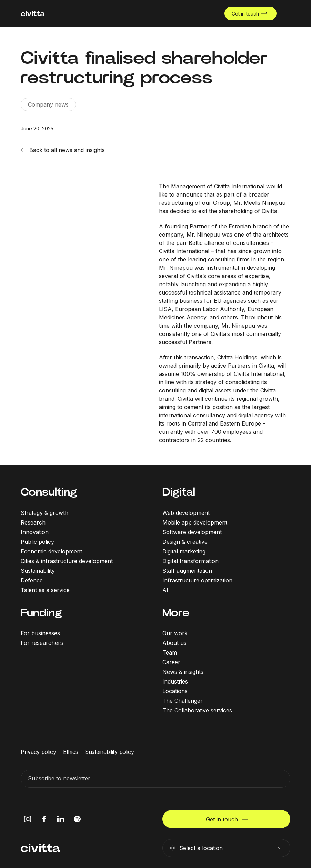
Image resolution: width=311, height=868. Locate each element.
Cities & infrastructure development (67, 561)
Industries (175, 681)
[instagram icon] (28, 819)
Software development (192, 532)
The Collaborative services (197, 710)
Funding (41, 613)
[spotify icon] (77, 819)
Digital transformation (190, 561)
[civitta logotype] (33, 14)
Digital (179, 492)
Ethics (71, 752)
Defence (32, 580)
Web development (186, 513)
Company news (48, 104)
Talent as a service (45, 590)
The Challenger (183, 701)
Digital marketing (184, 551)
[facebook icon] (44, 819)
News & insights (183, 672)
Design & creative (185, 542)
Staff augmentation (187, 571)
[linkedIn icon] (61, 819)
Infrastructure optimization (197, 580)
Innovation (35, 532)
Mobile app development (195, 522)
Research (33, 522)
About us (174, 643)
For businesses (40, 633)
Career (171, 662)
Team (170, 652)
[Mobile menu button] (287, 13)
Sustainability (38, 571)
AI (165, 590)
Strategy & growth (44, 513)
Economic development (51, 551)
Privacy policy (38, 752)
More (176, 613)
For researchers (42, 643)
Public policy (37, 542)
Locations (175, 691)
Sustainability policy (109, 752)
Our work (175, 633)
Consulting (49, 492)
